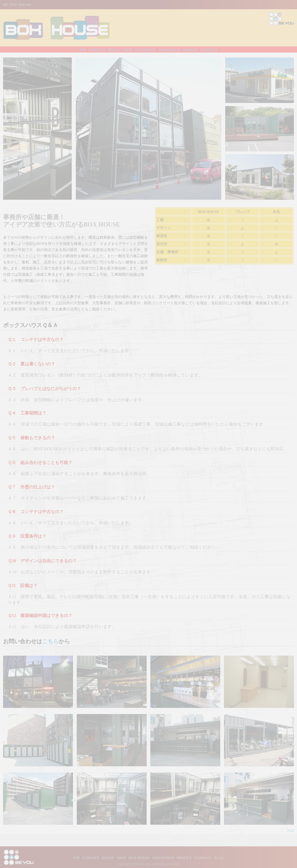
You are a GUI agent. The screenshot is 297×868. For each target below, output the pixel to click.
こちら (50, 641)
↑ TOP (288, 831)
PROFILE (191, 50)
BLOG (219, 858)
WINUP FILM (170, 50)
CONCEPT (97, 50)
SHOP (127, 50)
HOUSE (114, 50)
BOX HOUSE (145, 50)
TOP (83, 50)
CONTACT (209, 50)
